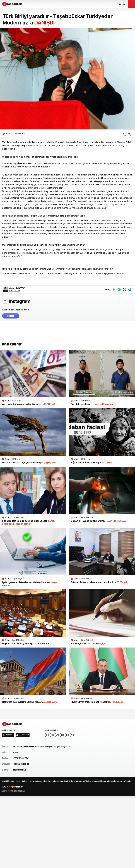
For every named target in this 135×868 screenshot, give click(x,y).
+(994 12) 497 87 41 (21, 758)
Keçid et (11, 316)
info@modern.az (20, 770)
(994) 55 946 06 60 (21, 764)
